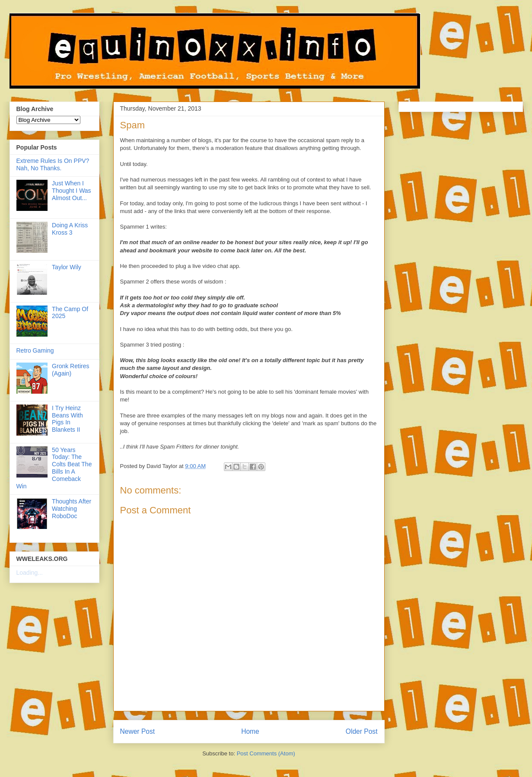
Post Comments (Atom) (266, 753)
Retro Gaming (35, 350)
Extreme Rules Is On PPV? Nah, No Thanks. (53, 164)
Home (250, 731)
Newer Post (138, 731)
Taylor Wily (67, 267)
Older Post (362, 731)
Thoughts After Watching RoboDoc (72, 509)
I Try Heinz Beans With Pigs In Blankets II (67, 419)
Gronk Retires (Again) (70, 370)
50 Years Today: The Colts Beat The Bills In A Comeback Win (54, 468)
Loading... (30, 573)
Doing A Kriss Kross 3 (70, 229)
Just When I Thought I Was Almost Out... (72, 191)
